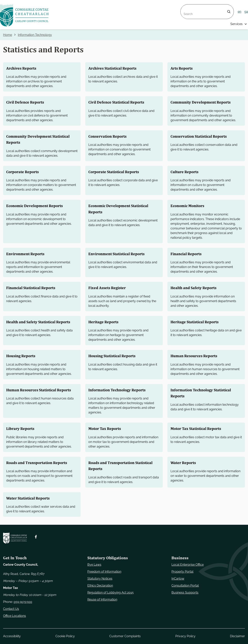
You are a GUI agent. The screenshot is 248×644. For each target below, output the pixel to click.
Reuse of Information (102, 599)
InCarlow (178, 579)
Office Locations (15, 616)
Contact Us (11, 609)
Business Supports (185, 593)
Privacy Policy (185, 636)
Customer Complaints (125, 636)
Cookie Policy (65, 636)
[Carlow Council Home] (15, 538)
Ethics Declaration (100, 586)
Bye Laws (94, 565)
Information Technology (35, 35)
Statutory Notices (100, 579)
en (239, 12)
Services (236, 24)
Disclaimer (237, 636)
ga (246, 12)
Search (186, 7)
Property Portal (182, 572)
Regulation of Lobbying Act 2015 (111, 593)
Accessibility (12, 636)
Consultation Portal (185, 586)
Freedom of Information (104, 572)
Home (8, 35)
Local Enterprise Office (188, 565)
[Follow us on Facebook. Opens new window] (36, 537)
